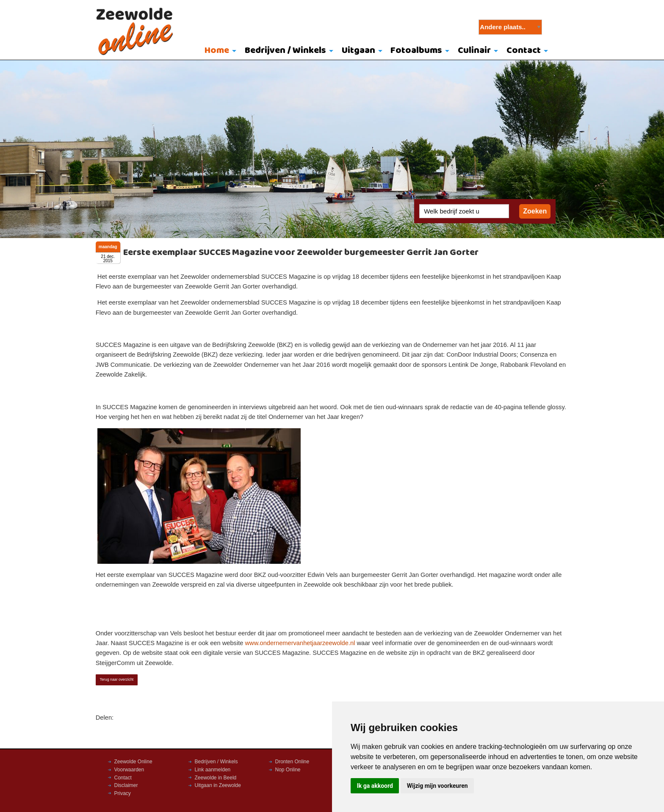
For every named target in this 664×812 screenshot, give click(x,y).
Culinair (474, 51)
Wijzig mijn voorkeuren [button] (437, 786)
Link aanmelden (213, 770)
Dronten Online (292, 762)
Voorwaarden (129, 770)
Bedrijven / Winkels (285, 51)
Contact (524, 51)
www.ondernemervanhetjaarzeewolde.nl (300, 643)
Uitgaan (358, 51)
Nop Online (288, 770)
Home (217, 51)
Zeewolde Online (133, 762)
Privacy (123, 793)
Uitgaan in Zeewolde (218, 785)
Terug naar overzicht (117, 679)
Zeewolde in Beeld (216, 778)
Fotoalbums (416, 51)
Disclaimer (126, 785)
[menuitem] (219, 51)
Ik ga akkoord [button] (375, 786)
